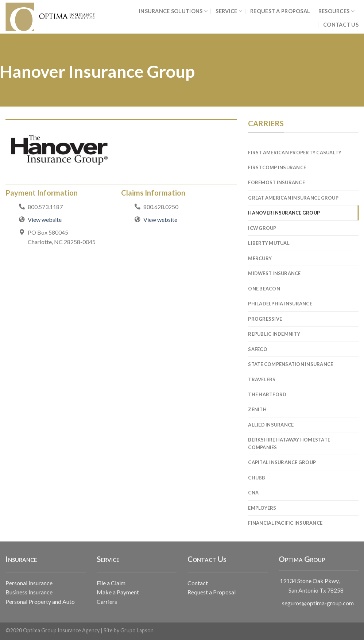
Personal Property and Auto (40, 602)
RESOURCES (336, 11)
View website (45, 219)
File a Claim (111, 583)
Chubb (257, 478)
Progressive (265, 319)
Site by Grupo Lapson (129, 630)
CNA (253, 493)
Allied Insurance (271, 425)
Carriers (107, 602)
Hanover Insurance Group (284, 213)
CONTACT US (341, 25)
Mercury (260, 258)
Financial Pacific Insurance (285, 523)
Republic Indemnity (274, 334)
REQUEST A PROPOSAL (280, 11)
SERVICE (229, 11)
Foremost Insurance (276, 182)
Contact (198, 583)
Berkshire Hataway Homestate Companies (289, 443)
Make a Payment (118, 592)
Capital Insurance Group (282, 462)
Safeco (258, 349)
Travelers (262, 379)
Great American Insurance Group (293, 198)
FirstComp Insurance (277, 167)
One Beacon (264, 289)
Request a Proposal (212, 592)
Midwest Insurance (274, 273)
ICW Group (262, 228)
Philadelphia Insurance (280, 304)
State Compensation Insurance (291, 364)
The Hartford (267, 394)
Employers (262, 508)
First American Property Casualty (295, 153)
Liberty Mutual (269, 243)
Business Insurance (29, 592)
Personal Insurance (29, 583)
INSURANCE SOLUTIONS (173, 11)
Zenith (257, 409)
